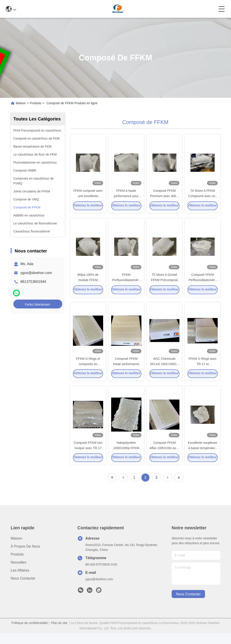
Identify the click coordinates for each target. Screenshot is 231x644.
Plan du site (59, 634)
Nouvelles (18, 573)
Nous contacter (23, 589)
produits (17, 565)
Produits (35, 103)
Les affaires (20, 581)
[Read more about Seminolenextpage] (112, 488)
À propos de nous (25, 557)
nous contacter (188, 605)
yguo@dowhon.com (36, 273)
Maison (21, 103)
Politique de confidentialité (30, 634)
